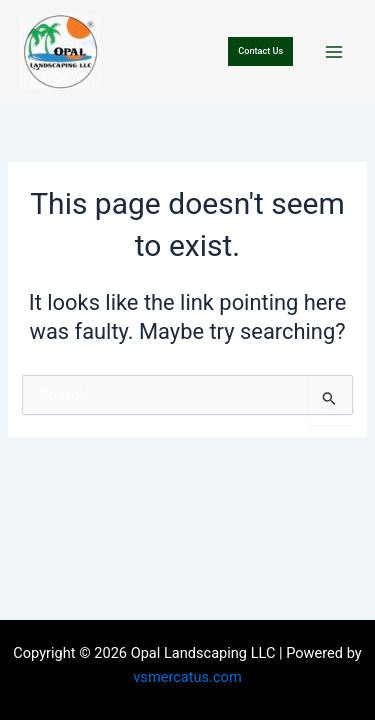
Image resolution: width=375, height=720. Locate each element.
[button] (260, 51)
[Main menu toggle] (334, 52)
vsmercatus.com (187, 677)
